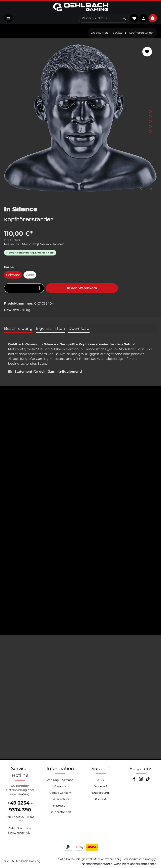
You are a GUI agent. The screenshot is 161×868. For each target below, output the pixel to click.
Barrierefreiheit (60, 812)
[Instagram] (141, 780)
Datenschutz (60, 799)
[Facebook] (135, 780)
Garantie (60, 786)
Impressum (60, 806)
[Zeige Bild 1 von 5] (150, 112)
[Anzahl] (24, 288)
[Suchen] (124, 18)
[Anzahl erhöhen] (39, 288)
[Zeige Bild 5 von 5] (150, 132)
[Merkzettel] (134, 18)
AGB (101, 780)
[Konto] (143, 18)
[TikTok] (148, 780)
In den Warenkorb (82, 288)
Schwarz (13, 275)
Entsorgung (101, 793)
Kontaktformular (20, 833)
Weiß (30, 275)
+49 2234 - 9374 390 (20, 806)
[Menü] (8, 18)
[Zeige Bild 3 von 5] (150, 122)
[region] (80, 118)
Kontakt (101, 799)
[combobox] (98, 18)
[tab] (18, 329)
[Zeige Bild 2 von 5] (150, 117)
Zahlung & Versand (60, 780)
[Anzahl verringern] (9, 288)
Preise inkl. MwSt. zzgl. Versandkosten (34, 244)
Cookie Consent (60, 793)
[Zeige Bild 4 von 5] (150, 127)
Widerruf (101, 786)
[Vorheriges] (141, 188)
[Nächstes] (151, 188)
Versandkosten (134, 859)
